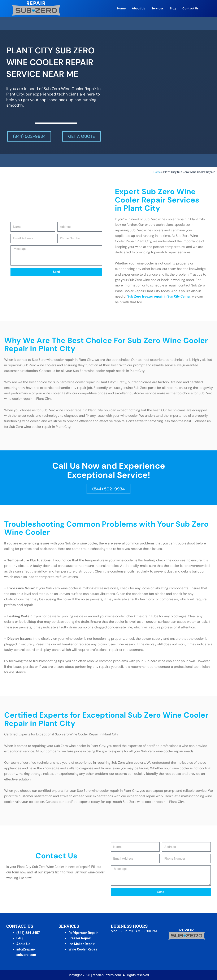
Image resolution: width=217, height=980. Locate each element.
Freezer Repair (80, 938)
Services (157, 8)
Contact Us (190, 8)
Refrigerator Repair (83, 933)
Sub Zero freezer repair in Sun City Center (159, 296)
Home (121, 8)
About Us (138, 8)
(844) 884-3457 (28, 933)
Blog (173, 8)
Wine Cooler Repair (83, 949)
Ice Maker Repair (82, 944)
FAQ (19, 938)
